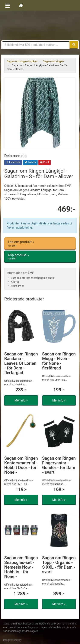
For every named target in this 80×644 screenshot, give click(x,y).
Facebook (13, 162)
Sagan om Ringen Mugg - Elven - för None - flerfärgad (59, 361)
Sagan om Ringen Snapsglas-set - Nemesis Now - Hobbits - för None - (21, 567)
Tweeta (30, 162)
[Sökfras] (36, 45)
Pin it (45, 162)
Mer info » (21, 400)
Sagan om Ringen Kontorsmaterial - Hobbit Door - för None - (21, 465)
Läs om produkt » (40, 244)
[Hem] (21, 5)
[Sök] (74, 45)
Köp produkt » (40, 257)
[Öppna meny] (8, 5)
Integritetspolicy (12, 640)
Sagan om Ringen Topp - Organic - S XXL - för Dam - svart (59, 565)
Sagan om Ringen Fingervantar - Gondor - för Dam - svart (59, 465)
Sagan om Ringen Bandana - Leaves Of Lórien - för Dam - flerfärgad (21, 363)
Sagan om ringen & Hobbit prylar (40, 25)
